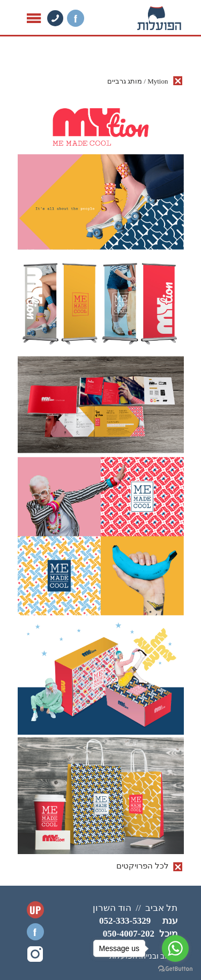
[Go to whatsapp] (175, 948)
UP (35, 910)
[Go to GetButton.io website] (175, 969)
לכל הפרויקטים (143, 866)
